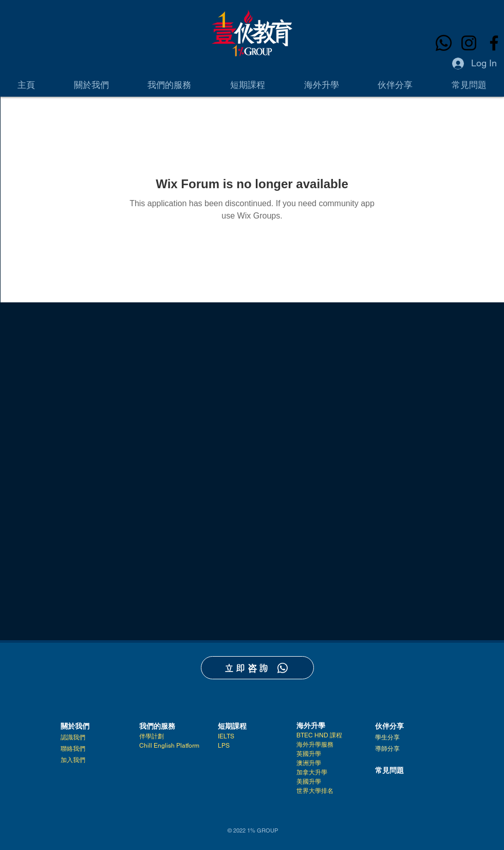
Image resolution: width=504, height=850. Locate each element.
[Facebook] (494, 43)
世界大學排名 (315, 791)
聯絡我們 (73, 749)
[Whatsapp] (444, 43)
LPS (224, 746)
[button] (91, 85)
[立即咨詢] (257, 668)
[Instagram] (469, 43)
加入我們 (73, 760)
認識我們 (73, 737)
